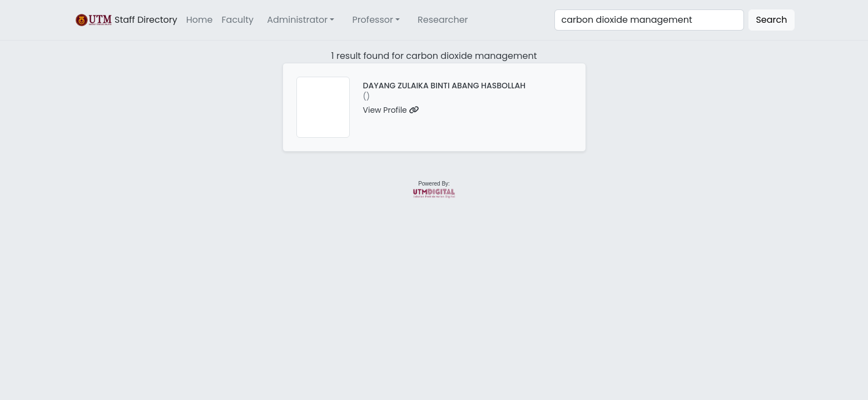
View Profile (391, 110)
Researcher (443, 20)
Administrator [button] (297, 20)
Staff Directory (126, 20)
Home (200, 20)
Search (771, 20)
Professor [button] (373, 20)
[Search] (649, 20)
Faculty (238, 20)
